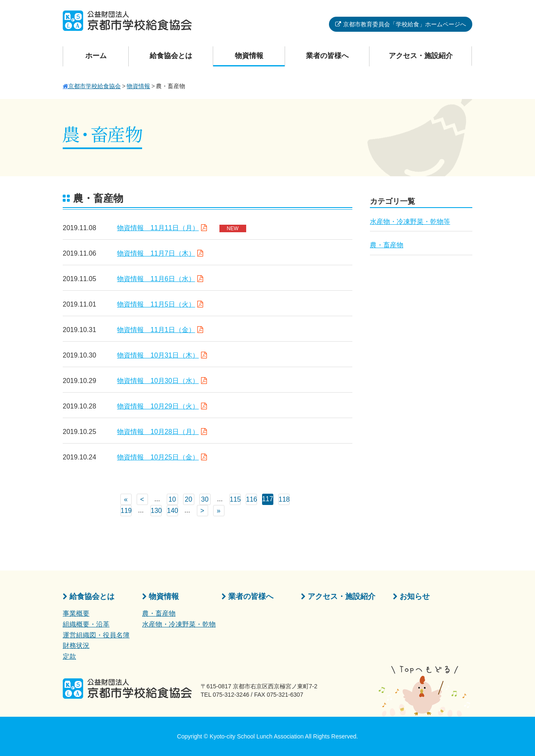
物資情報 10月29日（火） (158, 406)
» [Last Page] (219, 511)
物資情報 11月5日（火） (156, 304)
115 (235, 499)
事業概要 (76, 613)
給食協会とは (171, 56)
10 (172, 499)
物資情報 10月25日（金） (158, 457)
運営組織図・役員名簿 (96, 635)
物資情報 (249, 56)
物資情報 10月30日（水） (158, 381)
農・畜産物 (387, 245)
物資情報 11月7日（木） (156, 253)
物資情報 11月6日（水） (156, 279)
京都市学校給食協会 (94, 86)
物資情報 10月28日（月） (158, 432)
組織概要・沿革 (86, 624)
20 (189, 499)
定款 (69, 656)
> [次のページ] (202, 511)
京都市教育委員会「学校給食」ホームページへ (405, 24)
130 (156, 511)
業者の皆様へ (327, 56)
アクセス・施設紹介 (421, 56)
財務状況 (76, 646)
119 (126, 511)
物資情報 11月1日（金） (156, 330)
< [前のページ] (142, 499)
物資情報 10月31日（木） (158, 355)
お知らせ (415, 596)
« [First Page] (126, 499)
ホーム (96, 56)
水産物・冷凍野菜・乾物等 (410, 222)
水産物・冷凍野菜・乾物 (179, 624)
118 (284, 499)
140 (173, 511)
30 (205, 499)
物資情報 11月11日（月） (158, 228)
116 (252, 499)
